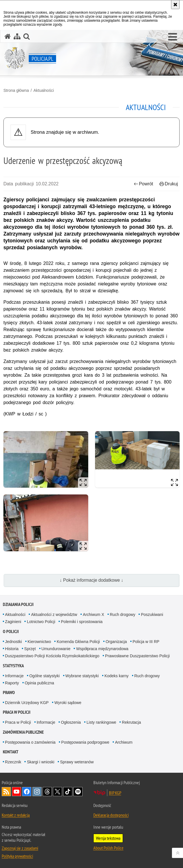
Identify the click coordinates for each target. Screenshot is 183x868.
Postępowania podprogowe (85, 742)
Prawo (9, 692)
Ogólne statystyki (45, 676)
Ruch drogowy (123, 615)
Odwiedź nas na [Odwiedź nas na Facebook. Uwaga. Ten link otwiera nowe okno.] (27, 792)
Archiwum (124, 742)
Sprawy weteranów (77, 762)
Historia (12, 649)
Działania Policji (18, 604)
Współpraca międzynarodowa (102, 649)
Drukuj (169, 184)
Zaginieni (13, 622)
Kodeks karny (117, 676)
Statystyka (13, 666)
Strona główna (16, 90)
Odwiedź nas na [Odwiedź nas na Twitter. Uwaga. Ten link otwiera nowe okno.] (57, 792)
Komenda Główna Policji (78, 642)
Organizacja (116, 642)
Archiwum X (93, 615)
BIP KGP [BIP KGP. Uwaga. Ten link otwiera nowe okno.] (115, 793)
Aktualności (44, 90)
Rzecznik (13, 762)
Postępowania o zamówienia (30, 742)
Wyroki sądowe (68, 703)
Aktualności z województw (54, 615)
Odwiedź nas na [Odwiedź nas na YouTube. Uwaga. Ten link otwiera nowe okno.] (17, 792)
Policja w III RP (146, 642)
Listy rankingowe (101, 722)
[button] (173, 37)
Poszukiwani (152, 615)
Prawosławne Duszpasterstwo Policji (137, 656)
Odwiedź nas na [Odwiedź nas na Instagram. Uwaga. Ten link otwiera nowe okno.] (37, 792)
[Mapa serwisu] (17, 36)
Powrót (143, 184)
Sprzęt (30, 649)
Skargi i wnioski (40, 762)
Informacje (14, 676)
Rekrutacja (131, 722)
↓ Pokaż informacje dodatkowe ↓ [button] (92, 580)
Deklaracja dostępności (111, 815)
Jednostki (14, 642)
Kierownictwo (39, 642)
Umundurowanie (56, 649)
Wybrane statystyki (82, 676)
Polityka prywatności (17, 856)
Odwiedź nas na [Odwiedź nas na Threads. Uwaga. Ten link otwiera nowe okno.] (47, 792)
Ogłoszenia (71, 722)
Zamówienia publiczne (23, 732)
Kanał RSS (6, 792)
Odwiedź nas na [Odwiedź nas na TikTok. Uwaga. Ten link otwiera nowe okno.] (68, 792)
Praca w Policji (17, 712)
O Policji (11, 631)
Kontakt (11, 752)
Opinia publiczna (40, 683)
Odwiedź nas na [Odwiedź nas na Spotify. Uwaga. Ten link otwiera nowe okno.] (78, 792)
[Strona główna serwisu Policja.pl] (8, 36)
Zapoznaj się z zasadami (20, 848)
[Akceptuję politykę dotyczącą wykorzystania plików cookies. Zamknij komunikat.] (175, 5)
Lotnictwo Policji (41, 622)
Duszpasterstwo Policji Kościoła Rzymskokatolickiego (52, 656)
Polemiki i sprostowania (82, 622)
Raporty (12, 683)
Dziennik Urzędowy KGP (27, 703)
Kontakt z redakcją (16, 815)
